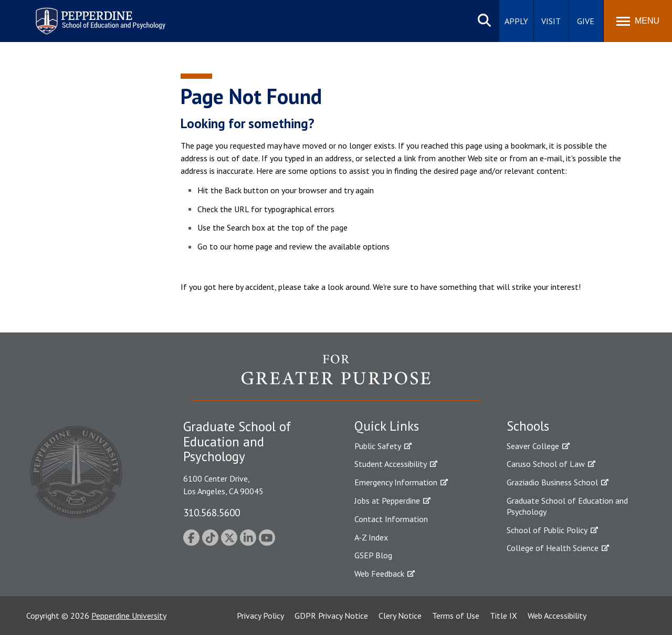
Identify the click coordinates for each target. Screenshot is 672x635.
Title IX (503, 616)
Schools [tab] (528, 426)
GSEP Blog (373, 555)
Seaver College (533, 446)
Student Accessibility (391, 464)
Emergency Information (396, 482)
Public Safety (378, 446)
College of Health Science (553, 548)
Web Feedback (379, 574)
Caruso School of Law (546, 464)
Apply (516, 21)
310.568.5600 (212, 512)
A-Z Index (371, 537)
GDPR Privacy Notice (331, 616)
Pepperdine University (129, 616)
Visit (551, 21)
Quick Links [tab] (387, 426)
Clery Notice (400, 616)
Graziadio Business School (552, 482)
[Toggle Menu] (638, 21)
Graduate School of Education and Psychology (567, 506)
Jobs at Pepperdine (387, 501)
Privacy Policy (260, 616)
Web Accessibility (557, 616)
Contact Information (391, 519)
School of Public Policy (547, 530)
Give (586, 21)
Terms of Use (456, 616)
